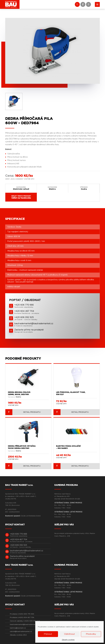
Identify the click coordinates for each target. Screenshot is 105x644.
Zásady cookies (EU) (18, 635)
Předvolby (91, 634)
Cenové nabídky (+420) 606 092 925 (25, 621)
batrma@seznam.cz (18, 628)
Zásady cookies (68, 640)
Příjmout (48, 634)
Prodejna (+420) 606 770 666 (22, 614)
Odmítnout (69, 634)
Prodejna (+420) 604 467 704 (22, 617)
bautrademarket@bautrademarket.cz (25, 624)
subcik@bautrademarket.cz (21, 631)
